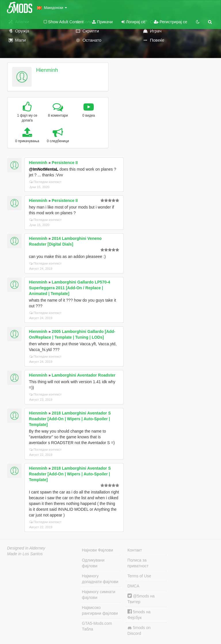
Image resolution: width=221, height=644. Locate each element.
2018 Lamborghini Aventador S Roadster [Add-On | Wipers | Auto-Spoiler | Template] (70, 419)
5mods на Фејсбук (139, 615)
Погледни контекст (45, 182)
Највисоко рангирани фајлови (100, 610)
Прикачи (102, 22)
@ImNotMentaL (44, 169)
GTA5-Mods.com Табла (97, 626)
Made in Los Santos (25, 554)
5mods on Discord (139, 630)
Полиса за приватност (138, 563)
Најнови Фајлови (98, 550)
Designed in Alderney (26, 548)
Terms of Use (139, 576)
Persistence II (65, 163)
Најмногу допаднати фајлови (100, 579)
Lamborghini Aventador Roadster (84, 375)
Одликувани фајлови (93, 563)
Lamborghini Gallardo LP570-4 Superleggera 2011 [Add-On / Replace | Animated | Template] (70, 288)
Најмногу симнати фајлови (99, 595)
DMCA (133, 586)
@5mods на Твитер (141, 599)
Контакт (135, 550)
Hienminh (47, 70)
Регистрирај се (171, 22)
